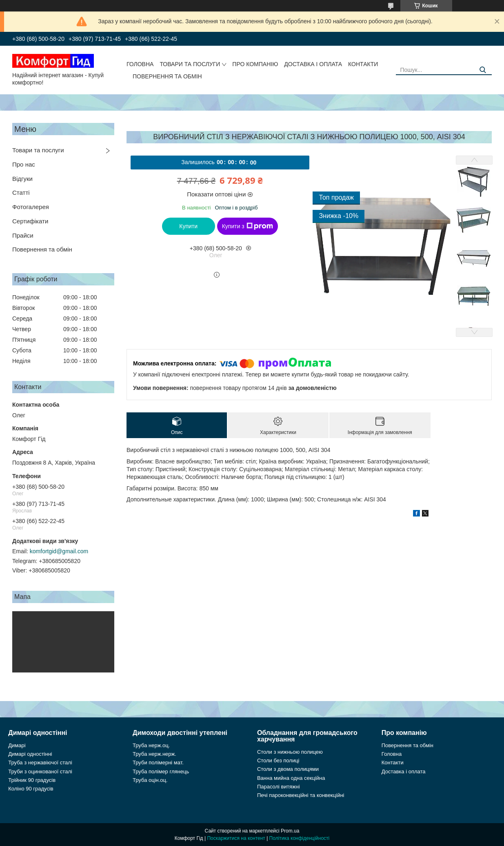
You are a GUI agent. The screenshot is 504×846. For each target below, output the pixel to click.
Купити (188, 226)
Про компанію (255, 64)
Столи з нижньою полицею (290, 752)
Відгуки (22, 179)
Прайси (23, 235)
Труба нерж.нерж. (154, 754)
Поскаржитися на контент (236, 838)
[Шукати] (483, 70)
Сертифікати (30, 221)
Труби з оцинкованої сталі (40, 771)
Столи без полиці (278, 760)
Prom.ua (290, 831)
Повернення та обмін (167, 76)
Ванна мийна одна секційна (291, 778)
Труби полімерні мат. (158, 763)
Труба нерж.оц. (151, 745)
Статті (21, 193)
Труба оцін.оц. (150, 780)
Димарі (17, 745)
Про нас (24, 164)
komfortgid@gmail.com (59, 551)
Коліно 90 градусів (31, 789)
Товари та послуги (190, 64)
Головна (140, 64)
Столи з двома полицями (288, 769)
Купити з (248, 226)
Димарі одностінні (30, 754)
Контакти (363, 64)
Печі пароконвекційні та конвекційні (301, 795)
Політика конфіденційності (300, 838)
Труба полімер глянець (161, 771)
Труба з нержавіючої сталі (40, 763)
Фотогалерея (31, 207)
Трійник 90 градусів (32, 780)
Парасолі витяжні (279, 787)
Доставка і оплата (313, 64)
